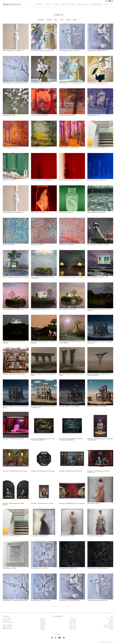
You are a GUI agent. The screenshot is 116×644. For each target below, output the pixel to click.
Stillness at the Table (74, 50)
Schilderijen (41, 20)
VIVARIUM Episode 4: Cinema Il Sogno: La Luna (98, 472)
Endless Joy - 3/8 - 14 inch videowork (99, 310)
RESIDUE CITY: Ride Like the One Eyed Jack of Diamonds (99, 375)
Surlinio (112, 642)
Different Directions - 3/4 (16, 536)
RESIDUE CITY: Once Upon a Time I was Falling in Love (43, 407)
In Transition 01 (45, 115)
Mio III (98, 503)
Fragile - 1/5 (70, 212)
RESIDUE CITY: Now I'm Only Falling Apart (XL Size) (100, 342)
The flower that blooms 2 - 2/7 (76, 83)
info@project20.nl (9, 628)
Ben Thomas (91, 147)
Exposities (55, 4)
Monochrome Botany (102, 568)
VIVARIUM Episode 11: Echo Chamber (75, 503)
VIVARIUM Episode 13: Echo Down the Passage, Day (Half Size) (43, 439)
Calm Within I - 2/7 (20, 50)
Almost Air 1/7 (103, 180)
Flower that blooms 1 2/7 (47, 50)
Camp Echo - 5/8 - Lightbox (77, 277)
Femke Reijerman (35, 50)
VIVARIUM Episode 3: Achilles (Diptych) (14, 504)
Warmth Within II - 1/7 (49, 180)
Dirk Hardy (90, 342)
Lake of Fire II (72, 115)
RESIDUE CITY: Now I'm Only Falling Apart (15, 407)
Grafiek (62, 20)
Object (56, 20)
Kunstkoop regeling (96, 4)
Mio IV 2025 (71, 536)
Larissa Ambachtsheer (9, 50)
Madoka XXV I (100, 536)
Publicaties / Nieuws (83, 4)
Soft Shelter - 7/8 (18, 309)
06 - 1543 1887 (8, 627)
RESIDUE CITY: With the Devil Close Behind (43, 375)
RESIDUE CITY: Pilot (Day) (100, 406)
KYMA (13, 245)
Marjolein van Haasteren (94, 212)
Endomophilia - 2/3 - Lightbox (21, 277)
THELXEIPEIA (71, 245)
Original (14, 568)
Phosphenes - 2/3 (103, 277)
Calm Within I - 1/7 (20, 212)
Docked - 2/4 (13, 180)
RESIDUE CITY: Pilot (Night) (72, 406)
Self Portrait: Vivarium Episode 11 (17, 374)
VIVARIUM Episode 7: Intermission (46, 471)
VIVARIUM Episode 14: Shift (16, 439)
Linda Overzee (7, 245)
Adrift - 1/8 (73, 309)
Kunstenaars (40, 4)
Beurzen (63, 4)
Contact (106, 4)
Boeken (75, 20)
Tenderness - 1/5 (44, 212)
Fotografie (49, 20)
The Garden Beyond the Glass (20, 83)
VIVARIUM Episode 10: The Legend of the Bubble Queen (100, 439)
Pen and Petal (44, 568)
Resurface (103, 212)
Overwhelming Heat (74, 147)
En (112, 4)
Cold (98, 115)
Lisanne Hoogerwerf (93, 245)
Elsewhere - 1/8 (46, 309)
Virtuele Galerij (71, 4)
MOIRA (41, 245)
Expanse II (15, 147)
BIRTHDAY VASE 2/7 (46, 83)
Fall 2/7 (14, 115)
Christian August (35, 115)
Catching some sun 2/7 (103, 83)
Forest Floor (44, 147)
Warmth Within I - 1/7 (77, 180)
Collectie (48, 4)
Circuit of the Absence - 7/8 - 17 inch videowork (72, 342)
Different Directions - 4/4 (101, 147)
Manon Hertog (35, 212)
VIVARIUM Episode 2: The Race (45, 503)
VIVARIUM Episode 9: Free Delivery (18, 471)
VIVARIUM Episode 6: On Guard (74, 471)
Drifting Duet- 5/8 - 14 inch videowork (43, 342)
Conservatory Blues (45, 600)
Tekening (68, 20)
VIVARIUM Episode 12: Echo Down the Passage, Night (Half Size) (71, 439)
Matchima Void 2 (44, 536)
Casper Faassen (92, 503)
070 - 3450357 (8, 625)
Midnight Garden (73, 568)
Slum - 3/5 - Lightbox (104, 245)
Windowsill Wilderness (103, 50)
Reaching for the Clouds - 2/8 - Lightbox (43, 277)
